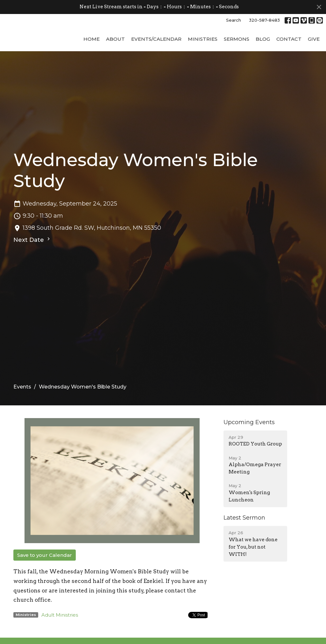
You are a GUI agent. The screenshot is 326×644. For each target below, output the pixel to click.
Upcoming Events (249, 444)
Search (234, 20)
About (115, 61)
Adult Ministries (60, 637)
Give (314, 61)
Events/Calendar (156, 61)
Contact (289, 61)
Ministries (203, 61)
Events (22, 409)
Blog (263, 61)
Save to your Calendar (45, 577)
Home (92, 61)
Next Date (32, 262)
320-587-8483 (264, 20)
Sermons (237, 61)
